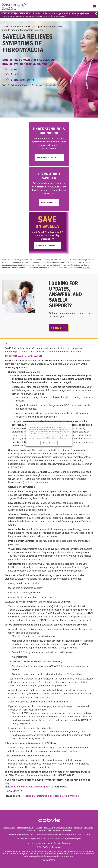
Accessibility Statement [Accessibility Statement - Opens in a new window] (64, 828)
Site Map (39, 828)
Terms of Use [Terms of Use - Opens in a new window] (89, 828)
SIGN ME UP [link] (57, 328)
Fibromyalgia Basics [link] (47, 158)
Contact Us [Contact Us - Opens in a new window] (78, 828)
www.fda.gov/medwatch (34, 775)
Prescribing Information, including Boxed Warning (50, 796)
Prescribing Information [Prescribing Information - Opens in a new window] (25, 828)
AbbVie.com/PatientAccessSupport (30, 787)
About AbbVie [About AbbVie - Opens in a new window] (49, 828)
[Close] (70, 424)
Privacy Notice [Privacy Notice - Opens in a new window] (32, 830)
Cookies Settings (45, 830)
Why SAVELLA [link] (47, 203)
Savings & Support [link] (46, 246)
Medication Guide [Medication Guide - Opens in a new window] (9, 828)
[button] (94, 6)
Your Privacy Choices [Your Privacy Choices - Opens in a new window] (60, 830)
